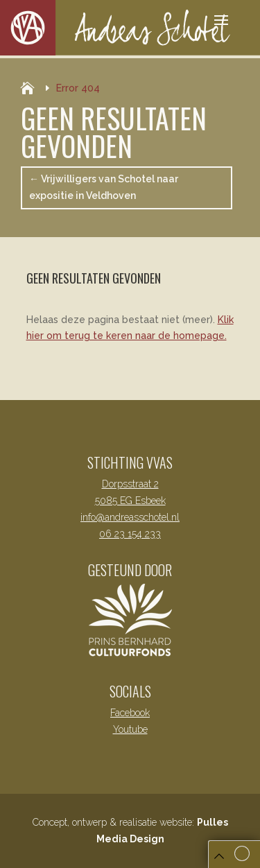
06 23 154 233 (130, 534)
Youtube (130, 729)
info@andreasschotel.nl (130, 517)
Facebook (130, 713)
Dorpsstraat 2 (130, 484)
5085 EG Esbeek (130, 501)
